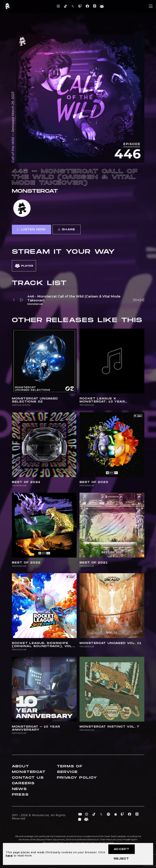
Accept (122, 849)
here (9, 856)
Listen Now (31, 230)
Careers (23, 783)
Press (20, 795)
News (19, 789)
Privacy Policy (77, 778)
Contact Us (28, 778)
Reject (121, 859)
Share (66, 230)
